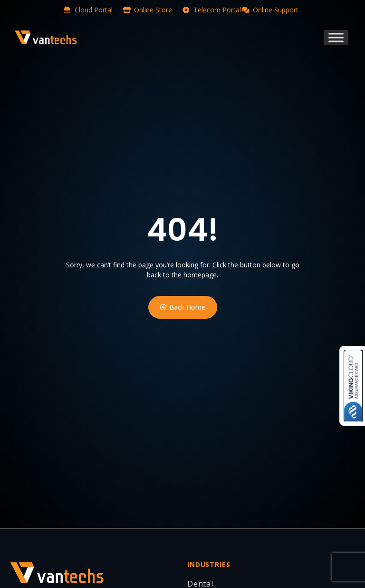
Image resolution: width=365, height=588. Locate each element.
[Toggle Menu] (336, 37)
